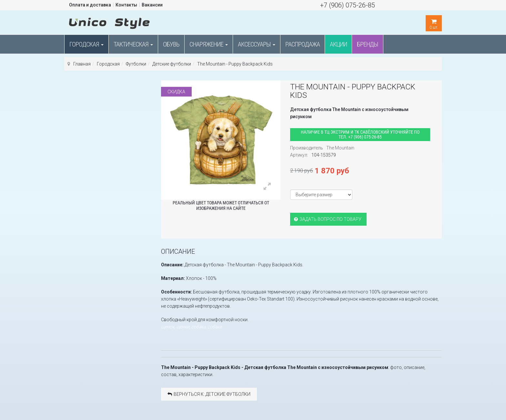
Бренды (368, 44)
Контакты (126, 5)
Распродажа (303, 44)
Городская (86, 44)
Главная (82, 64)
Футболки (136, 64)
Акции (338, 44)
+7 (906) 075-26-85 (348, 5)
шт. (434, 22)
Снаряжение (209, 44)
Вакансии (152, 5)
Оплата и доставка (90, 5)
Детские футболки (172, 64)
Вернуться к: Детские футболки (209, 394)
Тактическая (133, 44)
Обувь (171, 44)
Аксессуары (257, 44)
